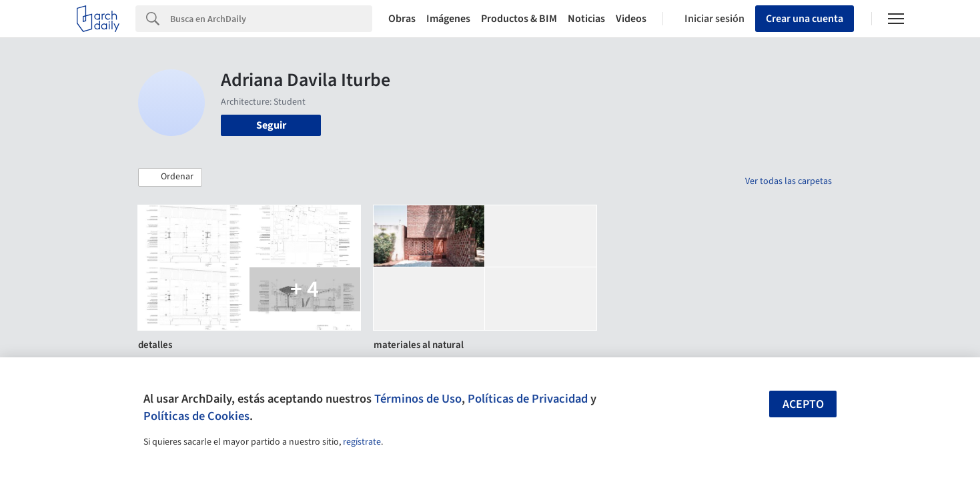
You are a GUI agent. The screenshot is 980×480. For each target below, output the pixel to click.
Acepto (803, 404)
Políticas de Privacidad (528, 399)
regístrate (362, 442)
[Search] (271, 19)
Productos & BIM (519, 19)
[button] (170, 177)
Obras (402, 19)
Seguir (271, 125)
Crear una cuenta (805, 19)
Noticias (586, 19)
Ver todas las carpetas (789, 181)
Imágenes (448, 19)
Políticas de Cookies (196, 416)
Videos (631, 19)
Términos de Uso (418, 399)
